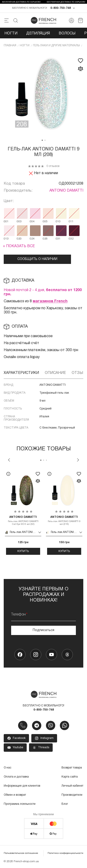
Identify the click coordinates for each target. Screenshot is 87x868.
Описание (55, 373)
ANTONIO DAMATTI (66, 191)
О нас (8, 768)
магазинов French (50, 301)
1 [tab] (42, 140)
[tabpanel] (43, 94)
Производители (72, 795)
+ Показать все (19, 246)
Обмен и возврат (15, 795)
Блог (65, 804)
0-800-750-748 (61, 8)
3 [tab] (46, 460)
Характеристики (21, 373)
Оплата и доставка (16, 777)
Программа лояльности (20, 804)
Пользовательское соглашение (21, 853)
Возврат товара (72, 768)
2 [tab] (45, 140)
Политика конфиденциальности (65, 853)
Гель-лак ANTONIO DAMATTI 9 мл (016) (64, 520)
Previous (9, 460)
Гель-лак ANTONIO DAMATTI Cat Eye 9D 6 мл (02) (23, 520)
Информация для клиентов (22, 786)
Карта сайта (70, 777)
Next (78, 460)
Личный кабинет (72, 786)
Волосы (67, 33)
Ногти (11, 33)
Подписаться (43, 630)
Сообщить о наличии (37, 259)
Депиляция (38, 33)
